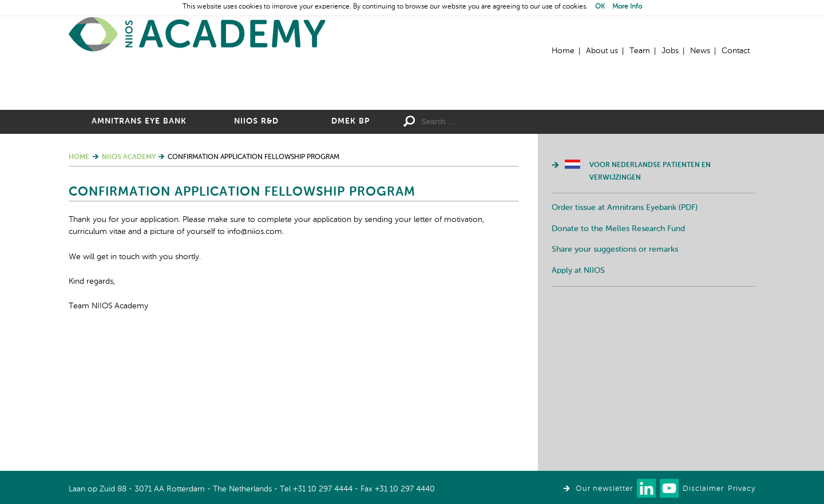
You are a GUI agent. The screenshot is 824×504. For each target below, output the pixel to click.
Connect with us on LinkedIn (646, 488)
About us (602, 51)
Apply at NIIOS (578, 396)
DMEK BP (350, 247)
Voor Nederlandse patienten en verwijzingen (650, 297)
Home (197, 35)
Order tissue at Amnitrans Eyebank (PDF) (625, 333)
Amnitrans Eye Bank (139, 247)
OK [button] (600, 7)
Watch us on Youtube (669, 488)
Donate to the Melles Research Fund (618, 354)
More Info (627, 7)
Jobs (670, 51)
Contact (736, 51)
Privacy (742, 489)
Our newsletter (604, 489)
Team (640, 51)
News (700, 51)
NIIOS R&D (256, 247)
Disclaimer (703, 489)
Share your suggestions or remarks (615, 375)
